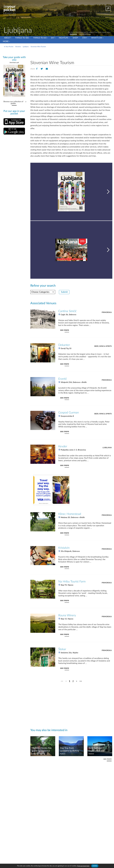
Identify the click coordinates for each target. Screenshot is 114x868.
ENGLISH (73, 34)
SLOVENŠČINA (85, 34)
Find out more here (83, 866)
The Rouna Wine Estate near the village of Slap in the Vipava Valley (89, 32)
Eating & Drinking (38, 754)
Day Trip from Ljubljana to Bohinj (70, 749)
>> (81, 681)
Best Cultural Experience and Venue (96, 750)
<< (62, 681)
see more (65, 330)
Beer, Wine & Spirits (103, 346)
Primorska (107, 312)
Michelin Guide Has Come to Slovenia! (42, 749)
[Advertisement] (71, 53)
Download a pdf (14, 63)
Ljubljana (107, 448)
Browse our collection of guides (13, 103)
